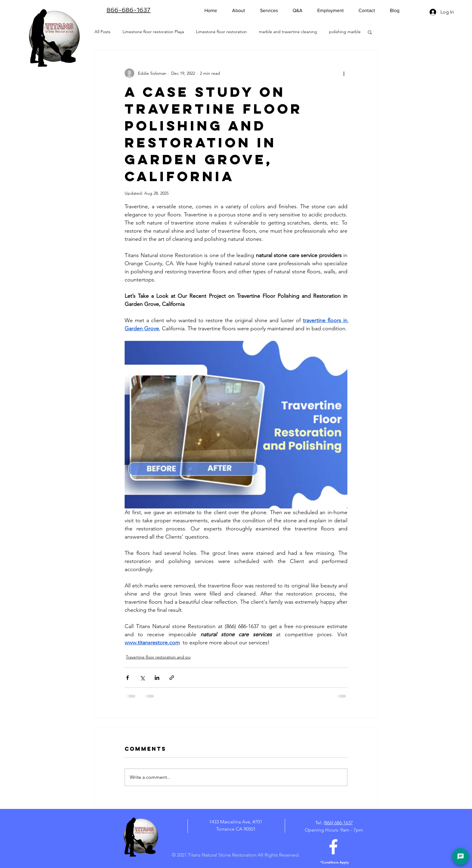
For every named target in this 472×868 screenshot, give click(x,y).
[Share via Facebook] (127, 678)
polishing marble (345, 32)
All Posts (102, 32)
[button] (370, 32)
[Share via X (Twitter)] (142, 678)
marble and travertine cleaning (288, 32)
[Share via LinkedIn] (157, 678)
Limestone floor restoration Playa (153, 32)
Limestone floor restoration (221, 32)
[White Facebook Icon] (333, 847)
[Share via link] (172, 678)
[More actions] (344, 73)
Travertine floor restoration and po (158, 657)
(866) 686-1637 (338, 823)
